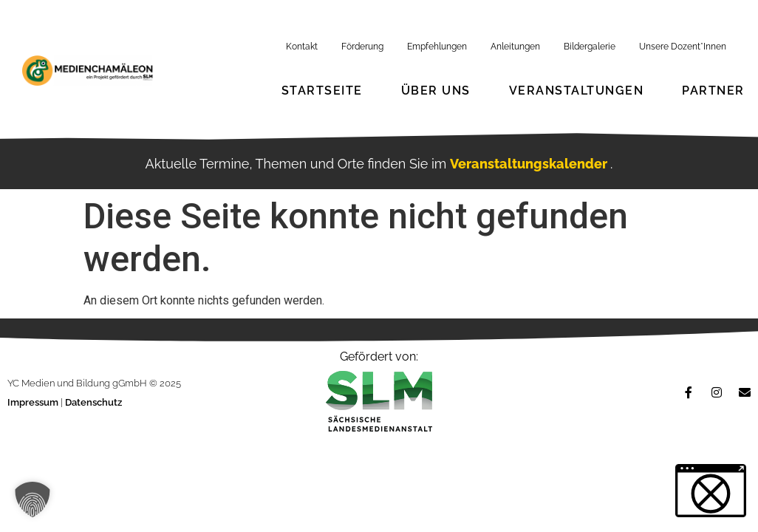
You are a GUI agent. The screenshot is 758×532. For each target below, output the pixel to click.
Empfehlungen (437, 47)
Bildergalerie (590, 47)
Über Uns (436, 91)
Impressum (34, 402)
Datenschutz (93, 402)
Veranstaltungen (577, 91)
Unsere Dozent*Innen (683, 47)
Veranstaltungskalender (530, 164)
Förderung (362, 47)
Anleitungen (515, 47)
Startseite (322, 91)
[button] (33, 499)
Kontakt (302, 47)
